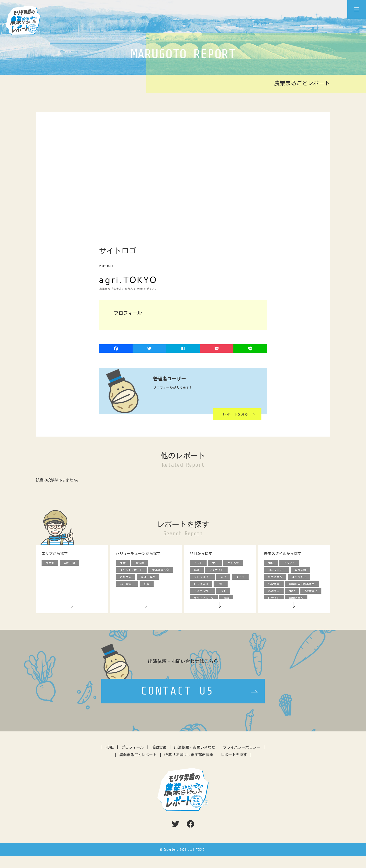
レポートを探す (234, 767)
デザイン (274, 607)
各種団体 (126, 578)
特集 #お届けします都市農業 (189, 767)
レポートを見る (236, 414)
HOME (110, 759)
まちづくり (299, 578)
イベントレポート (131, 570)
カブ (223, 578)
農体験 (140, 563)
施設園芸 (274, 592)
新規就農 (274, 585)
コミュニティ (277, 570)
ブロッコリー (202, 578)
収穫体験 (300, 570)
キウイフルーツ (204, 599)
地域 (271, 563)
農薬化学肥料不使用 (302, 585)
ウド (223, 592)
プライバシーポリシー (242, 759)
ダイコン (221, 607)
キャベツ (233, 563)
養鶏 (226, 599)
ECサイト (274, 599)
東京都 (50, 563)
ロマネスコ (201, 585)
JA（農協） (127, 585)
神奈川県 (70, 563)
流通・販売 (148, 578)
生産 (123, 563)
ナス (215, 563)
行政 (147, 585)
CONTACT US (178, 703)
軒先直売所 (275, 578)
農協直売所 (296, 599)
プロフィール (133, 759)
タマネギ (200, 607)
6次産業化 (311, 592)
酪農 (197, 570)
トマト (198, 563)
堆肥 (292, 592)
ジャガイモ (216, 570)
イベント (289, 563)
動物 (239, 607)
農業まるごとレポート (138, 767)
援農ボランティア (300, 607)
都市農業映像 (161, 570)
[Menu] (357, 9)
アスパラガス (202, 592)
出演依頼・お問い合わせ (195, 759)
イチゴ (240, 578)
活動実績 (159, 759)
